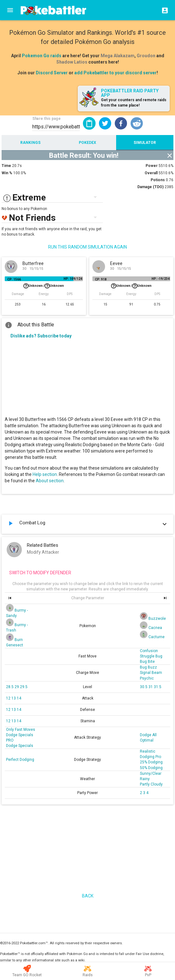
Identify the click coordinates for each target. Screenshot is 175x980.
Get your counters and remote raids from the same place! (134, 103)
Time (6, 166)
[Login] (163, 10)
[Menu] (10, 10)
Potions (158, 180)
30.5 (144, 687)
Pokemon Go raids (42, 56)
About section (50, 481)
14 (19, 698)
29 (17, 687)
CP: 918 (101, 279)
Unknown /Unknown (44, 286)
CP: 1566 (14, 279)
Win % (7, 173)
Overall (151, 173)
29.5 (24, 687)
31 (151, 687)
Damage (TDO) (150, 187)
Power (152, 166)
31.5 (158, 687)
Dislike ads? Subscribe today (41, 336)
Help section (45, 474)
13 (14, 698)
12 (9, 698)
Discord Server (52, 73)
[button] (105, 123)
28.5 (10, 687)
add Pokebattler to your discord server (116, 73)
